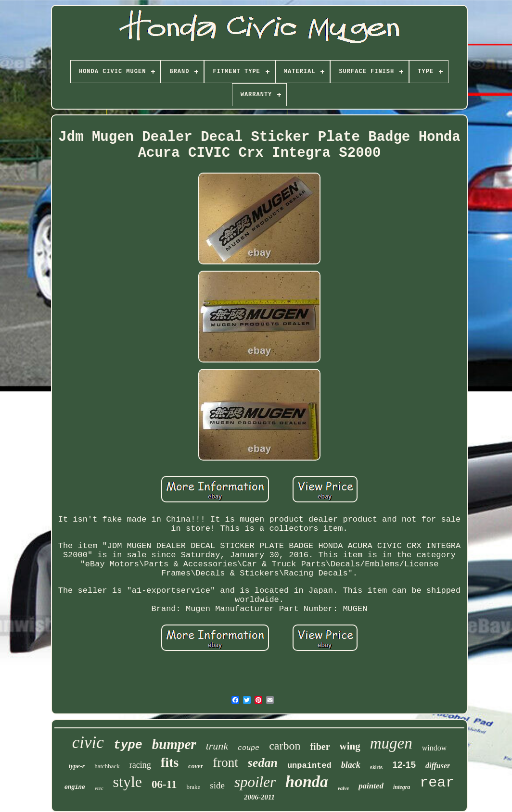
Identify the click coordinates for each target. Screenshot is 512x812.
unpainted (309, 766)
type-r (77, 766)
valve (343, 788)
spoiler (255, 782)
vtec (99, 788)
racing (140, 765)
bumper (174, 744)
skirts (377, 768)
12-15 (404, 765)
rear (437, 783)
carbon (285, 746)
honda (307, 781)
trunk (217, 746)
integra (402, 787)
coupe (249, 748)
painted (371, 786)
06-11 (164, 784)
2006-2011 (259, 797)
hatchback (107, 766)
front (225, 762)
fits (170, 762)
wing (350, 746)
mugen (391, 743)
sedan (263, 763)
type (128, 745)
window (435, 748)
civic (88, 743)
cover (196, 766)
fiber (320, 747)
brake (193, 787)
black (351, 765)
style (128, 782)
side (217, 785)
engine (75, 787)
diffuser (438, 766)
